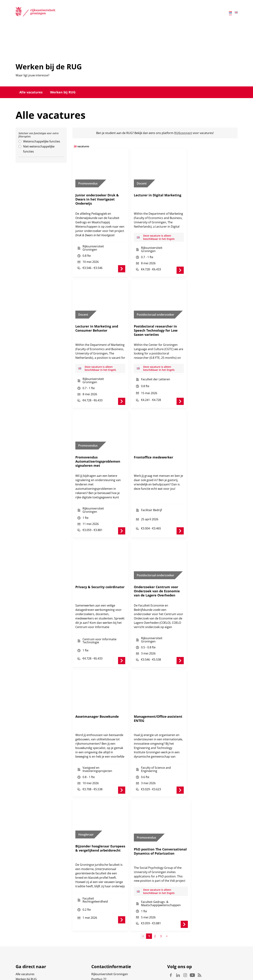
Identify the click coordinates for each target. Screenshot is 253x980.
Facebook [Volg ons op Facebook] (171, 952)
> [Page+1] (167, 913)
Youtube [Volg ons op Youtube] (192, 952)
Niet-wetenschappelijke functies (39, 149)
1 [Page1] (149, 913)
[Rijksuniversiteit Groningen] (35, 12)
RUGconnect (183, 133)
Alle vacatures (31, 92)
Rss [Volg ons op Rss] (200, 952)
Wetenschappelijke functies (42, 141)
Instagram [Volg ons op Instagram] (185, 952)
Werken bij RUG (63, 92)
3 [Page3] (161, 913)
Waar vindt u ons (103, 966)
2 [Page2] (155, 913)
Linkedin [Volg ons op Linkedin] (178, 952)
